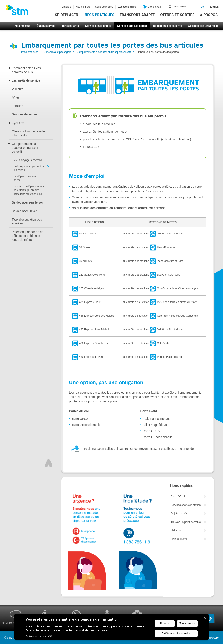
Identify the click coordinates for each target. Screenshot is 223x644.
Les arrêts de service (26, 80)
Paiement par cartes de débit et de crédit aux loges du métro (28, 236)
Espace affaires (127, 7)
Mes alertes (152, 7)
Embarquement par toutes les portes (29, 168)
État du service (46, 26)
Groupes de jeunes (25, 114)
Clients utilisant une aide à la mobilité (28, 133)
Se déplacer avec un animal (25, 178)
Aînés (16, 97)
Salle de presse (104, 7)
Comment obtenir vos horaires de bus (26, 70)
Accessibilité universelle (203, 26)
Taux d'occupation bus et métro (27, 221)
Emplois (66, 7)
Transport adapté (137, 15)
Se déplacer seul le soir (28, 202)
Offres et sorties (177, 15)
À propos (209, 15)
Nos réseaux (23, 26)
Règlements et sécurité (167, 26)
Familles (17, 106)
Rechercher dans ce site (170, 7)
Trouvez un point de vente (186, 522)
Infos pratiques (99, 15)
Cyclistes (18, 123)
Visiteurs (18, 89)
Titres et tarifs (70, 26)
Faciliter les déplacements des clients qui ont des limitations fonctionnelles (29, 190)
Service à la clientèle (98, 26)
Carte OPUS (178, 497)
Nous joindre (83, 7)
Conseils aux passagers (132, 26)
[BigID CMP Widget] (111, 628)
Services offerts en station (186, 505)
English (214, 7)
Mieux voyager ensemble (28, 160)
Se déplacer (67, 15)
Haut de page (49, 463)
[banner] (19, 12)
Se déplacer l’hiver (24, 211)
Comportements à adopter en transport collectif (104, 52)
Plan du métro (179, 539)
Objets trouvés (179, 514)
